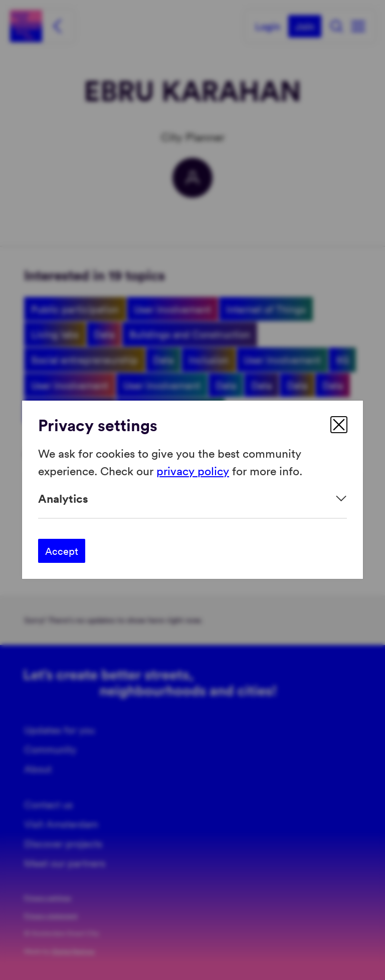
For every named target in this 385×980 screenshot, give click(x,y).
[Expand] (192, 499)
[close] (339, 425)
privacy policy (193, 470)
